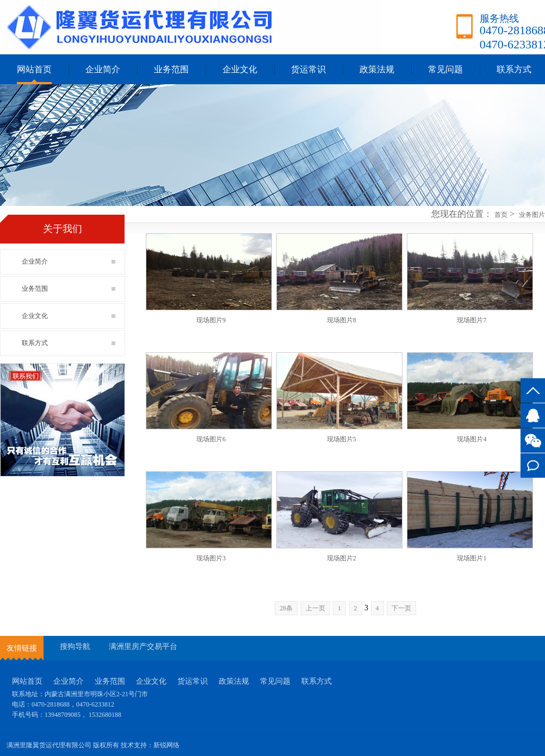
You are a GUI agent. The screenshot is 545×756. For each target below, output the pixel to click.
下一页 (401, 608)
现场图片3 (211, 558)
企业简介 (103, 69)
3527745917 (533, 416)
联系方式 (533, 466)
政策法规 (377, 69)
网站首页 (34, 69)
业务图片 (532, 215)
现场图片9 (211, 320)
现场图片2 (342, 558)
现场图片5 (342, 439)
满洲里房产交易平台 (143, 646)
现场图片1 (472, 558)
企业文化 (240, 69)
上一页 (315, 608)
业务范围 (171, 69)
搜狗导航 (75, 646)
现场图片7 (472, 320)
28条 (286, 608)
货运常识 (308, 69)
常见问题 (445, 69)
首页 (501, 215)
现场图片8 (342, 320)
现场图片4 (472, 439)
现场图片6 (211, 439)
